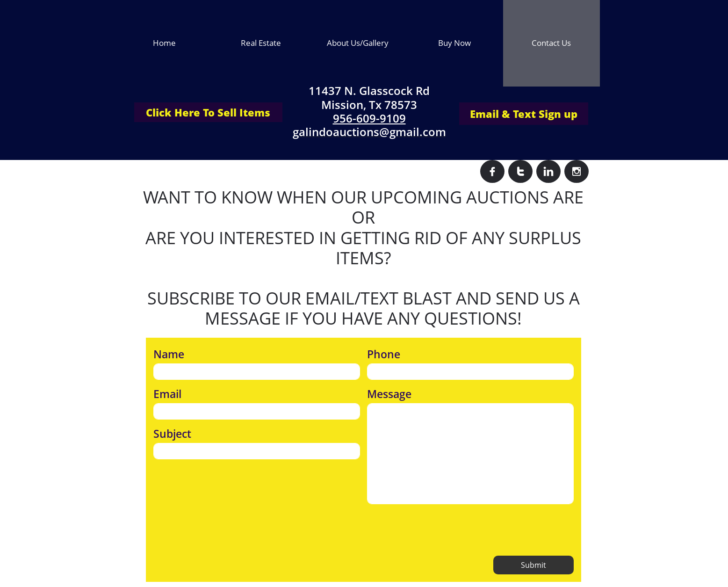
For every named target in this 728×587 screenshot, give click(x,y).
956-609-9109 (369, 118)
